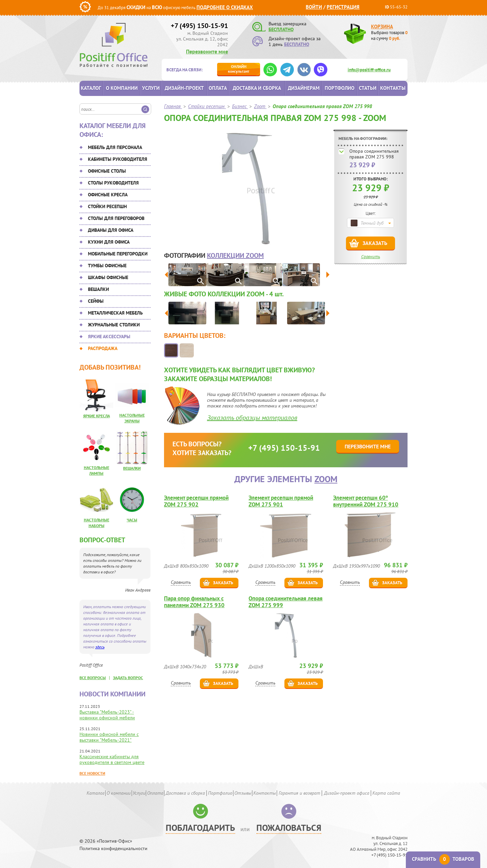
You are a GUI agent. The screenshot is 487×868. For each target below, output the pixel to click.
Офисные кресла (108, 195)
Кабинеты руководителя (118, 159)
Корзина (382, 27)
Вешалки (98, 289)
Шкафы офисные (108, 277)
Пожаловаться (289, 828)
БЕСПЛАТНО (281, 29)
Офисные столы (107, 171)
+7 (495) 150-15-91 (199, 26)
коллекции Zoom (235, 255)
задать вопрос (128, 678)
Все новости (92, 773)
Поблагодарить (200, 828)
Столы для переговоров (116, 218)
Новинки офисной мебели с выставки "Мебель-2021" (109, 737)
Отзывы (243, 793)
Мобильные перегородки (118, 254)
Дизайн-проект (184, 88)
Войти (314, 7)
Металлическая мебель (115, 313)
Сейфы (96, 301)
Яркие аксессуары (109, 337)
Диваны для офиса (111, 230)
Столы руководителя (113, 183)
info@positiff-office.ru (369, 70)
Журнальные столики (114, 325)
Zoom (326, 479)
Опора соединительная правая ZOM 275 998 (374, 154)
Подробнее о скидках (225, 7)
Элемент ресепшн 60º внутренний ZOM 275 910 (366, 501)
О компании (122, 88)
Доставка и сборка (257, 88)
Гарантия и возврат (299, 793)
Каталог (91, 88)
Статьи (368, 88)
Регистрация (343, 7)
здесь (100, 647)
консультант (239, 69)
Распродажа (103, 348)
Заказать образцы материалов (252, 418)
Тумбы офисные (107, 266)
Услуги (151, 88)
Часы (132, 520)
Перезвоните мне (207, 51)
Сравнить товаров (443, 859)
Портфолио (340, 88)
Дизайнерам (304, 88)
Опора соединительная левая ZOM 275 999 (286, 602)
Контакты (393, 88)
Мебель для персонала (115, 147)
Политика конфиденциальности (113, 849)
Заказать (375, 243)
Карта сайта (386, 793)
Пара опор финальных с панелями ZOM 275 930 (194, 602)
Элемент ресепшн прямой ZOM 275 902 (196, 501)
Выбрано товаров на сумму (389, 35)
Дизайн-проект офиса (347, 793)
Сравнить (371, 257)
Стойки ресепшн (107, 206)
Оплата (218, 88)
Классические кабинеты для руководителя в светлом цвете (112, 759)
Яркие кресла (97, 416)
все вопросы (93, 678)
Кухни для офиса (109, 242)
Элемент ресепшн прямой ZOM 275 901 (281, 501)
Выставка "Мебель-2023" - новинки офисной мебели (107, 715)
